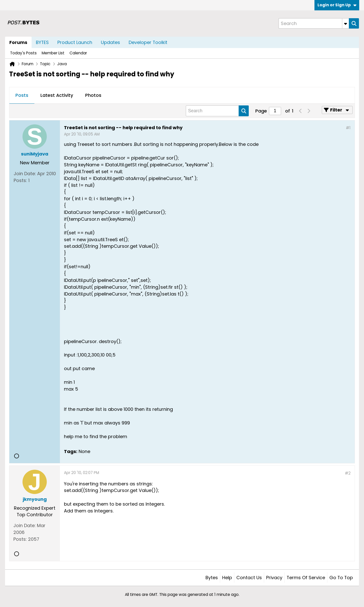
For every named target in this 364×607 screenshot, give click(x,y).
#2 (348, 473)
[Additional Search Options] (346, 23)
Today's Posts (23, 53)
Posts (22, 95)
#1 (348, 128)
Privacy (274, 578)
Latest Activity (57, 95)
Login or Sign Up (337, 5)
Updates (110, 42)
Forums (18, 42)
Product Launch (75, 42)
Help (227, 578)
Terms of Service (306, 578)
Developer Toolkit (148, 42)
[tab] (22, 96)
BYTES (42, 42)
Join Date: (25, 174)
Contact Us (249, 578)
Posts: (20, 180)
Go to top (341, 578)
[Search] (314, 23)
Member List (53, 53)
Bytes (212, 578)
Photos (93, 95)
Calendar (78, 53)
